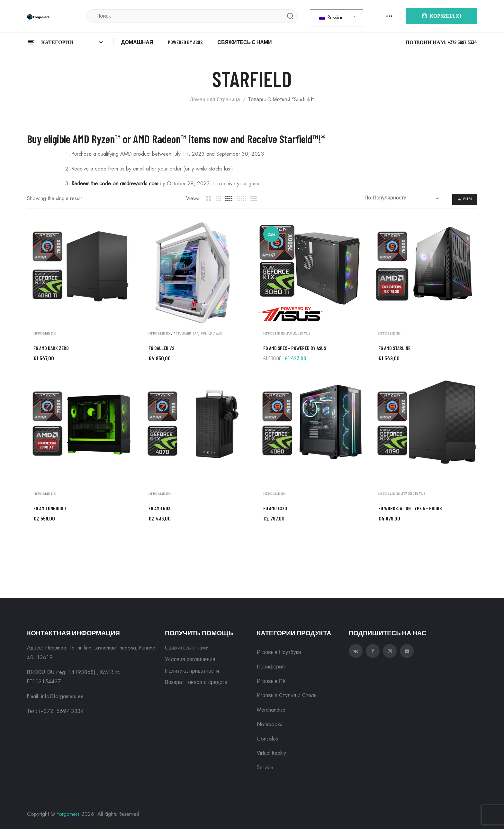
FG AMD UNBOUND (50, 508)
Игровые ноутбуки (279, 652)
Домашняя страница (215, 100)
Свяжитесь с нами (187, 648)
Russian (331, 18)
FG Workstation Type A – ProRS (410, 508)
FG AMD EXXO (275, 508)
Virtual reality (271, 753)
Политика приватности (192, 671)
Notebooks (270, 724)
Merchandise (271, 710)
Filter (468, 199)
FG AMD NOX (159, 508)
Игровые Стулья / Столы (287, 695)
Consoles (267, 739)
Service (265, 768)
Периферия (271, 667)
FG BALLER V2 (161, 348)
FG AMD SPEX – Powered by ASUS (295, 348)
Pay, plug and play (185, 333)
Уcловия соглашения (190, 659)
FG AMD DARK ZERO (51, 348)
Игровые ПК (45, 333)
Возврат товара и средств (196, 682)
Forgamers (68, 814)
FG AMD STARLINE (394, 348)
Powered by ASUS (211, 333)
